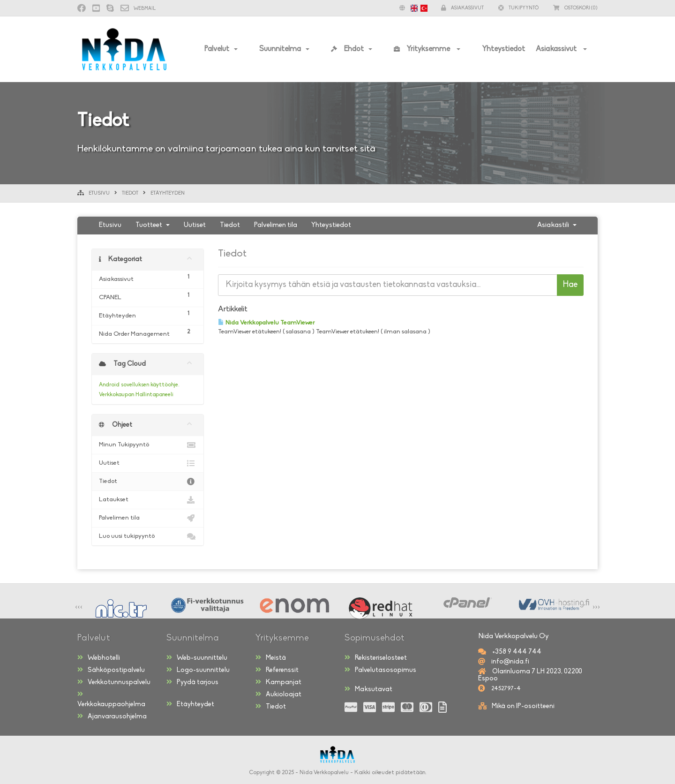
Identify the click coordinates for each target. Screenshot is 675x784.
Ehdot (347, 49)
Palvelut (217, 49)
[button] (411, 8)
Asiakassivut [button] (462, 8)
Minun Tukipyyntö (148, 445)
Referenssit (277, 670)
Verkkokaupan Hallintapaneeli (136, 395)
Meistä (271, 658)
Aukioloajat (278, 694)
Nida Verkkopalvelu (324, 773)
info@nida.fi (510, 662)
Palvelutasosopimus (380, 670)
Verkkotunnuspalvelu (114, 682)
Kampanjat (278, 682)
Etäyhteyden (168, 193)
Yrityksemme (423, 49)
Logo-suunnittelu (198, 670)
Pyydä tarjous (192, 682)
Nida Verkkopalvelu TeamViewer (266, 323)
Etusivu (99, 193)
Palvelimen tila (276, 225)
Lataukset (148, 500)
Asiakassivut (557, 49)
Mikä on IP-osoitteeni (523, 706)
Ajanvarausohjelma (112, 716)
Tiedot (130, 193)
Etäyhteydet (190, 704)
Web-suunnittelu (197, 658)
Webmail (138, 9)
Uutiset (195, 225)
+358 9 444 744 (516, 652)
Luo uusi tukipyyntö (148, 536)
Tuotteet (153, 225)
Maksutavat (368, 689)
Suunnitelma (280, 49)
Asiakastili (557, 225)
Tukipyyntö (518, 8)
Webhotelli (99, 658)
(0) (575, 8)
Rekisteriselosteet (376, 658)
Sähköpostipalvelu (111, 670)
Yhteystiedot (503, 49)
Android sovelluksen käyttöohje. (139, 385)
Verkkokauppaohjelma (111, 699)
